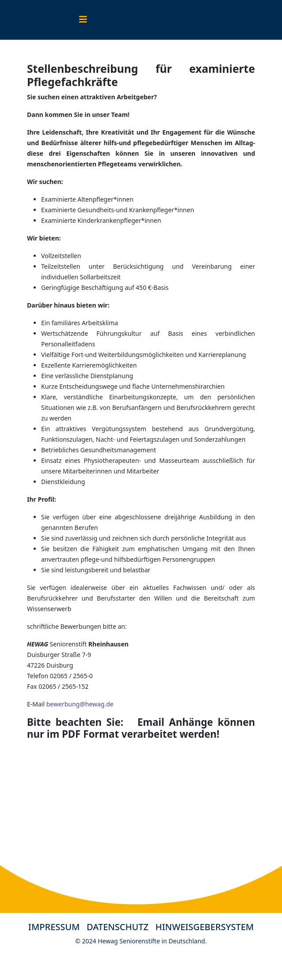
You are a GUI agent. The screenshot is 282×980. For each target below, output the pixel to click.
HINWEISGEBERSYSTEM (205, 927)
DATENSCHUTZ (121, 927)
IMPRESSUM (54, 927)
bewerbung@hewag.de (80, 704)
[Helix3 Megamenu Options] (83, 19)
